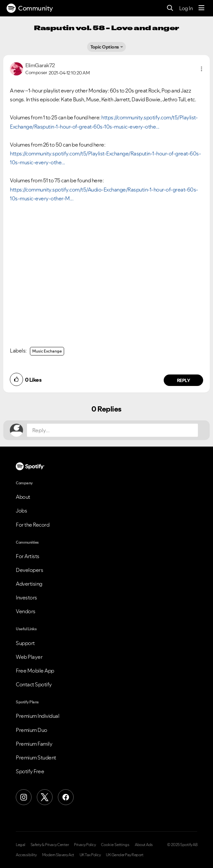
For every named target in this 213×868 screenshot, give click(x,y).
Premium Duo (32, 730)
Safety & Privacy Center (50, 845)
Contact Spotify (34, 684)
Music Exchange (47, 351)
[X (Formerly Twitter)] (45, 797)
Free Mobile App (35, 671)
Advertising (29, 584)
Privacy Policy (85, 845)
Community (30, 8)
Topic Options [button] (105, 47)
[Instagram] (24, 797)
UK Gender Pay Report (125, 855)
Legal (21, 845)
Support (25, 643)
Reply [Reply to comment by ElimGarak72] (184, 380)
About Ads (144, 845)
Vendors (26, 611)
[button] (201, 69)
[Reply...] (112, 430)
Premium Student (36, 757)
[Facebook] (66, 797)
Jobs (21, 511)
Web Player (29, 657)
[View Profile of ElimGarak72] (40, 65)
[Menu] (201, 8)
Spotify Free (30, 771)
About (23, 497)
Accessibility (26, 855)
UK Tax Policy (90, 855)
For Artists (28, 556)
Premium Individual (37, 716)
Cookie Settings (115, 845)
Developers (29, 570)
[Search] (170, 8)
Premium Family (34, 744)
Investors (26, 597)
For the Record (33, 525)
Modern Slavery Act (58, 855)
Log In (186, 8)
